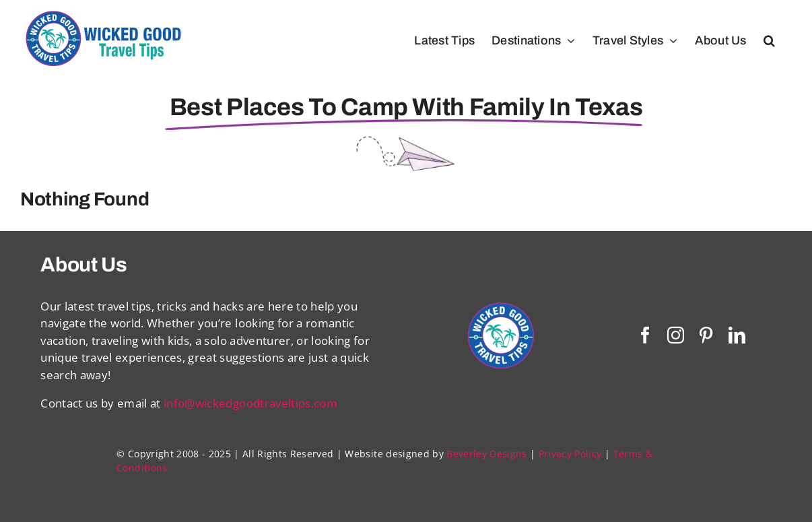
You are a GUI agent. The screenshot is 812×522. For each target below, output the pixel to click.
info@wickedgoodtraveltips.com (250, 403)
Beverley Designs (486, 454)
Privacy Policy (570, 454)
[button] (769, 40)
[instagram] (676, 335)
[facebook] (645, 335)
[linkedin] (737, 335)
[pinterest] (706, 335)
